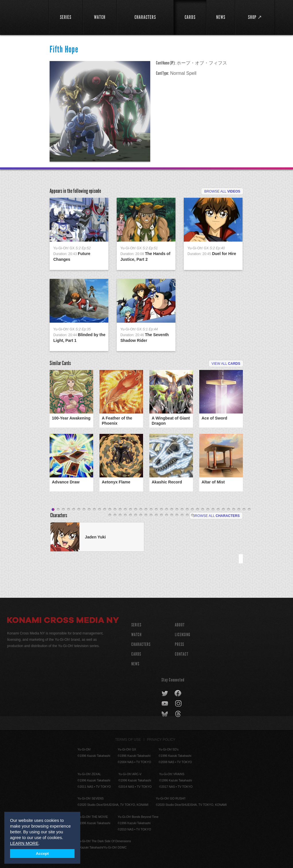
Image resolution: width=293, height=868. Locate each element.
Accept (42, 854)
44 (130, 516)
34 (223, 510)
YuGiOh (25, 17)
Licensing (183, 635)
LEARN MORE (24, 843)
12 (110, 510)
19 (146, 510)
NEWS (135, 664)
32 (213, 510)
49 (156, 516)
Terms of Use (128, 740)
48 (151, 516)
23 (167, 510)
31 (208, 510)
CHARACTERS (141, 644)
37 (239, 510)
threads (179, 714)
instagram (179, 704)
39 (249, 510)
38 (244, 510)
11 (105, 510)
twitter (165, 693)
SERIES (136, 625)
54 (182, 516)
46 (141, 516)
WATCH (136, 635)
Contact (182, 654)
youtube (165, 704)
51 (167, 516)
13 (115, 510)
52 (172, 516)
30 (203, 510)
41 (115, 516)
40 (110, 516)
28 (192, 510)
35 (228, 510)
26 (182, 510)
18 (141, 510)
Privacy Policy (161, 740)
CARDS (136, 654)
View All (226, 364)
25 (177, 510)
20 (151, 510)
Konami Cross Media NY (63, 621)
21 (156, 510)
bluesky (165, 714)
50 (161, 516)
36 (234, 510)
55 (187, 516)
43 (125, 516)
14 (120, 510)
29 (198, 510)
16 (130, 510)
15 (125, 510)
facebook (178, 693)
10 (99, 510)
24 (172, 510)
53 (177, 516)
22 (161, 510)
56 (192, 516)
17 (136, 510)
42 (120, 516)
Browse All (222, 191)
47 (146, 516)
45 (136, 516)
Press (179, 644)
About (180, 625)
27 (187, 510)
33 (218, 510)
